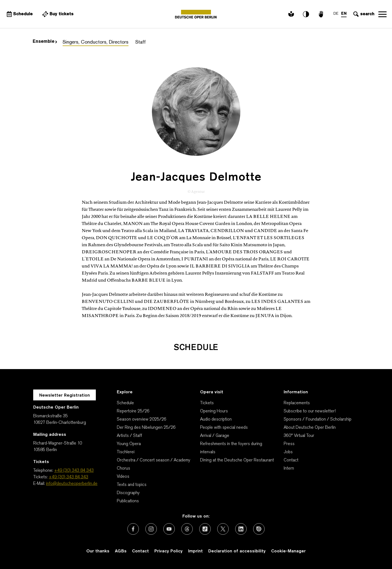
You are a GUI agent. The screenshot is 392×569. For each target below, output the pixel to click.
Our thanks (98, 551)
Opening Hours (214, 411)
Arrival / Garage (215, 436)
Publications (128, 501)
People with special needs (224, 428)
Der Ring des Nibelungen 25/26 (146, 428)
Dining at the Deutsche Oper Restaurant (237, 460)
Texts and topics (132, 485)
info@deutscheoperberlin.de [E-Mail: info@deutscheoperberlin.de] (72, 484)
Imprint (195, 551)
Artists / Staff (129, 436)
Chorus (123, 468)
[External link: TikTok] (205, 529)
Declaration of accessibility (237, 551)
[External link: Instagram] (151, 529)
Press (289, 444)
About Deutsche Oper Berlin (310, 428)
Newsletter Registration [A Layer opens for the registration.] (65, 395)
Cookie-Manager (288, 551)
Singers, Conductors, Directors (96, 42)
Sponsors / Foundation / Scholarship (318, 419)
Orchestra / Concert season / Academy (154, 460)
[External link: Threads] (187, 529)
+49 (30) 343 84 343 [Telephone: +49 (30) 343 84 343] (74, 471)
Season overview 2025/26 (142, 419)
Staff (140, 42)
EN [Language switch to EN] (344, 14)
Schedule (125, 403)
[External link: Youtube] (169, 529)
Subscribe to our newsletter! (310, 411)
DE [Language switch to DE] (336, 14)
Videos (123, 477)
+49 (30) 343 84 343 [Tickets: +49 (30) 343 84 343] (68, 477)
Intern (289, 468)
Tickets (207, 403)
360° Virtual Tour (299, 436)
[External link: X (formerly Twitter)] (223, 529)
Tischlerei (126, 452)
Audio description (216, 419)
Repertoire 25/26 (133, 411)
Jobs (288, 452)
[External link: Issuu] (259, 529)
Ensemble (45, 42)
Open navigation (382, 14)
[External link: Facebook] (133, 529)
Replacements (297, 403)
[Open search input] (363, 14)
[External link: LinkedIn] (241, 529)
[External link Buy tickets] (57, 14)
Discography (128, 493)
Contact (291, 460)
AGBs (121, 551)
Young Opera (129, 444)
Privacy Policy (169, 551)
